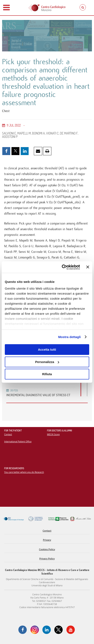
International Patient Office (18, 442)
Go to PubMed (14, 296)
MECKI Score (53, 434)
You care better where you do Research (24, 472)
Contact (8, 434)
